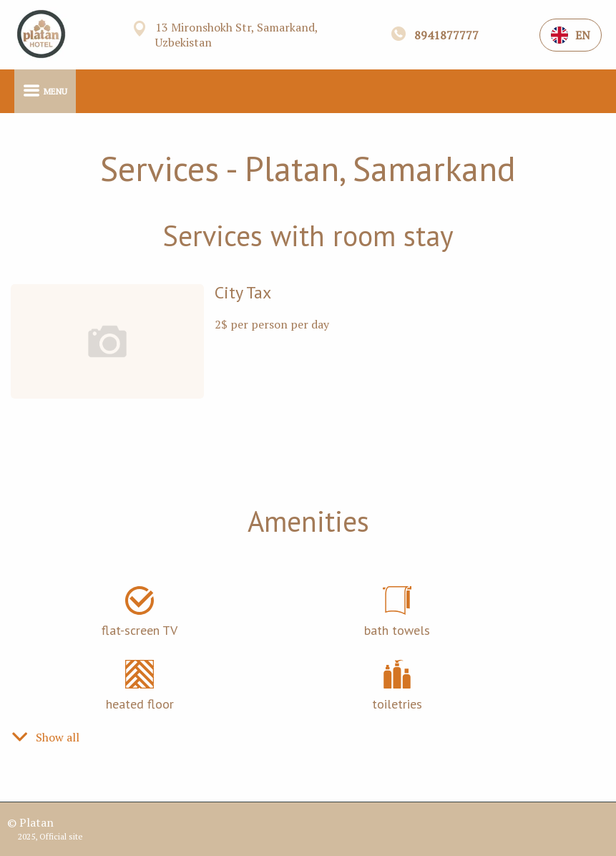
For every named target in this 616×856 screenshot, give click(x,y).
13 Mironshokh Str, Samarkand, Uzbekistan (236, 35)
